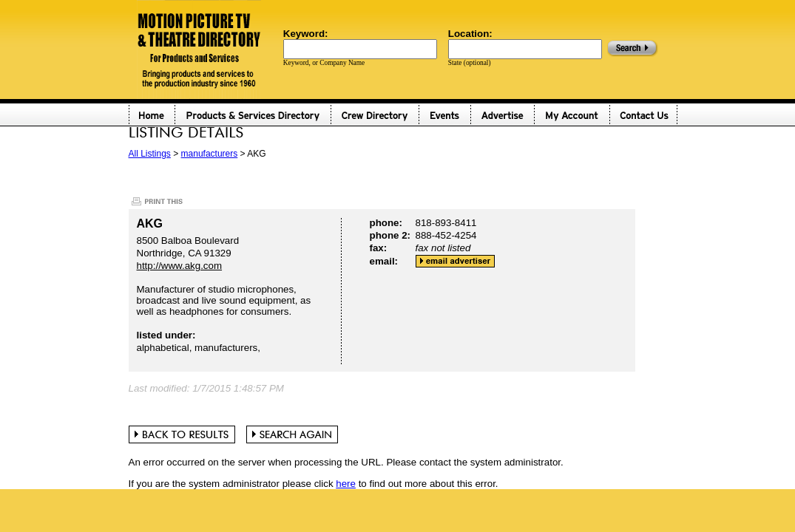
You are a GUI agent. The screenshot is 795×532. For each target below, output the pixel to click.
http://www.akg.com (180, 266)
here (346, 484)
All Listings (150, 154)
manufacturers (210, 154)
